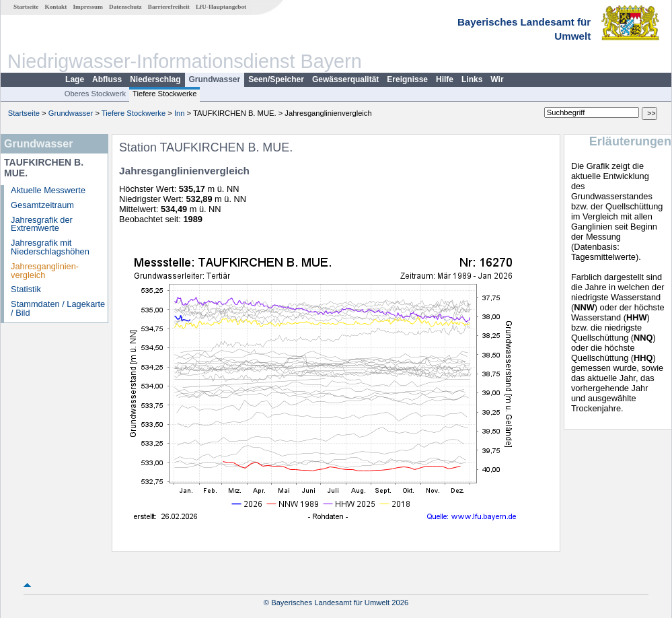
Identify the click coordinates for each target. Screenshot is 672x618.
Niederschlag (155, 79)
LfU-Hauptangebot (221, 7)
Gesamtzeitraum (42, 205)
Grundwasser (215, 79)
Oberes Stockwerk (95, 94)
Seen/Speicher (276, 79)
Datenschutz (125, 7)
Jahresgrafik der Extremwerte (42, 224)
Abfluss (107, 79)
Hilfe (445, 79)
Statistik (26, 289)
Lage (75, 79)
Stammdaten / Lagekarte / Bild (58, 308)
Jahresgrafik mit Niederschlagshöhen (50, 247)
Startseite (26, 7)
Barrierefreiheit (169, 7)
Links (472, 79)
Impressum (88, 7)
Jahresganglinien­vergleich (45, 271)
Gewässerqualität (345, 79)
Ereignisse (407, 79)
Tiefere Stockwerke (164, 94)
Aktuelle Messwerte (48, 190)
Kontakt (56, 7)
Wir (497, 79)
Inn (180, 113)
